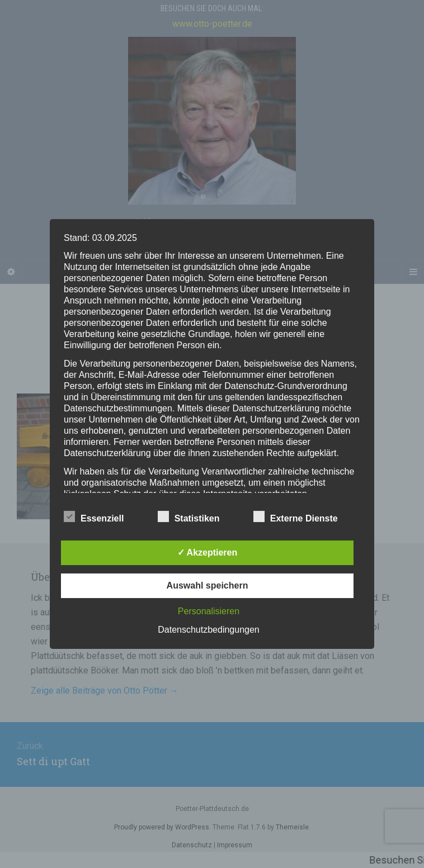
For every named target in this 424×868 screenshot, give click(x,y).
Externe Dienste (296, 517)
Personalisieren (209, 611)
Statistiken (189, 517)
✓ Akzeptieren (208, 552)
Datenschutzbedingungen (208, 630)
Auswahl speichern (208, 585)
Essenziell (94, 517)
